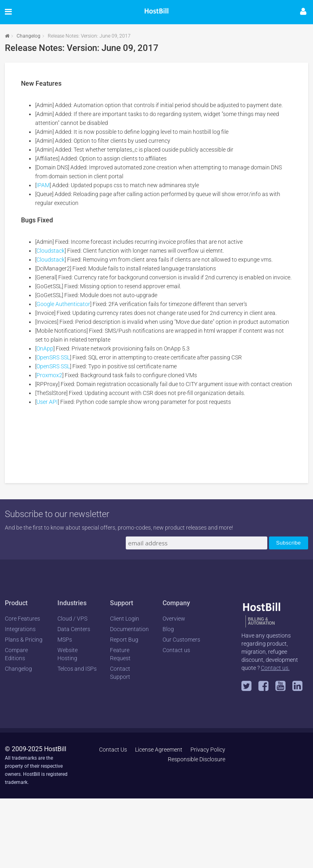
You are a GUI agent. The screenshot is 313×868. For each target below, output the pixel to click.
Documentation (129, 629)
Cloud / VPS (72, 619)
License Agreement (159, 750)
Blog (168, 629)
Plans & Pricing (24, 640)
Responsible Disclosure (197, 759)
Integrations (20, 629)
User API (47, 402)
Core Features (22, 619)
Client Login (125, 619)
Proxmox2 (49, 375)
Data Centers (74, 629)
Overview (174, 619)
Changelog (29, 36)
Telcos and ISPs (77, 669)
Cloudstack (51, 251)
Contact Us (113, 750)
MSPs (65, 640)
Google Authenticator (63, 304)
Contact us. (275, 668)
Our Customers (181, 640)
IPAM (43, 185)
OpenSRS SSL (53, 357)
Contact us (176, 650)
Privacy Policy (208, 750)
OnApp (45, 348)
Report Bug (124, 640)
